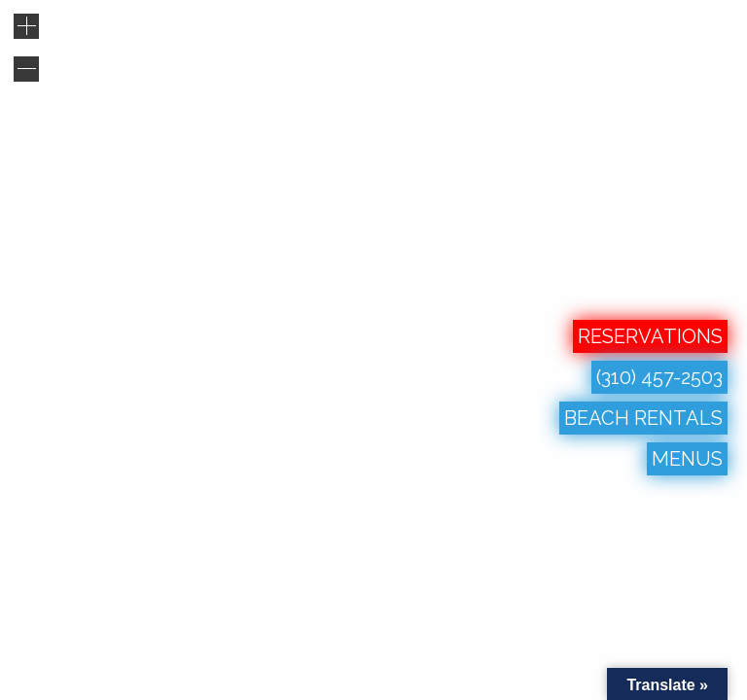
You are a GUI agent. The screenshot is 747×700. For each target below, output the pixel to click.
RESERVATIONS (650, 336)
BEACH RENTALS (643, 418)
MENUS (687, 459)
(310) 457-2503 (659, 377)
